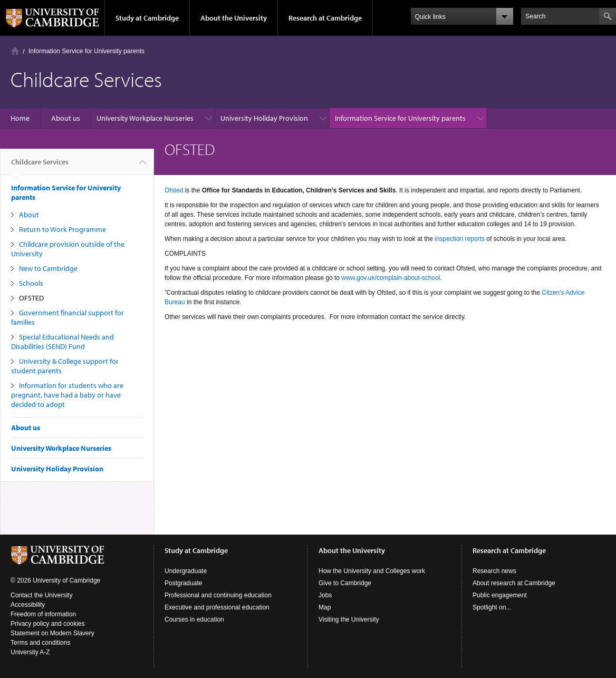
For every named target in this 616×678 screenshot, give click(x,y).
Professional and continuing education (218, 595)
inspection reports (460, 239)
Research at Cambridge (325, 18)
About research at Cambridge (514, 583)
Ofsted (174, 190)
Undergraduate (186, 571)
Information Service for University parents (86, 51)
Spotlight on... (492, 607)
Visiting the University (349, 619)
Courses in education (194, 619)
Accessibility (28, 605)
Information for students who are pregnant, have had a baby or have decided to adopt (67, 395)
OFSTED (31, 298)
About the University (234, 18)
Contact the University (41, 595)
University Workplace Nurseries (145, 118)
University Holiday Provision (264, 118)
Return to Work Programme (62, 229)
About (29, 215)
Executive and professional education (217, 607)
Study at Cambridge (147, 18)
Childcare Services (40, 166)
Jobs (325, 595)
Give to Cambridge (345, 583)
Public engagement (500, 595)
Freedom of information (43, 614)
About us (66, 118)
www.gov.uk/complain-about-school (391, 278)
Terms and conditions (40, 643)
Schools (31, 283)
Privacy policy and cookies (48, 624)
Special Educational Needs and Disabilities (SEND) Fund (62, 342)
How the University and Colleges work (372, 571)
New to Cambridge (48, 268)
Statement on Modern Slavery (52, 633)
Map (325, 607)
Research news (494, 571)
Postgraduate (183, 583)
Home (15, 51)
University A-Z (30, 652)
